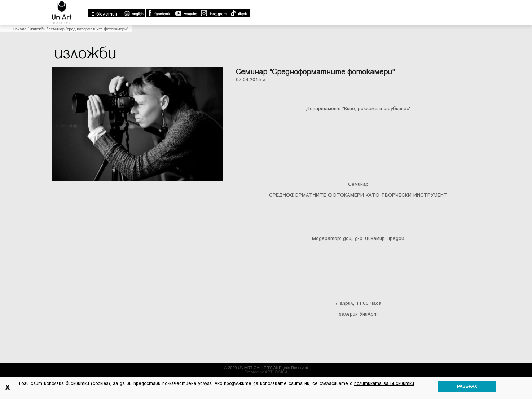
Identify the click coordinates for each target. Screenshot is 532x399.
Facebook (159, 13)
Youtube (186, 13)
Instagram (213, 13)
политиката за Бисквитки (384, 383)
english (133, 13)
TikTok (239, 13)
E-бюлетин (104, 14)
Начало (20, 29)
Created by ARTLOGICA (266, 372)
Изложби (38, 29)
